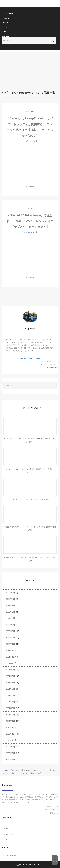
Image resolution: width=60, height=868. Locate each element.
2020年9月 (10, 747)
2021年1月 (10, 721)
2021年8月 (10, 676)
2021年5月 (10, 695)
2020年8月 (10, 753)
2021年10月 (11, 663)
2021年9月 (10, 670)
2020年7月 (10, 760)
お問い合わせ (52, 368)
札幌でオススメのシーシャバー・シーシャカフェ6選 (30, 500)
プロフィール (7, 13)
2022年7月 (10, 606)
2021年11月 (11, 657)
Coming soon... (8, 828)
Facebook (38, 358)
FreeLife (25, 865)
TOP (55, 862)
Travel (5, 27)
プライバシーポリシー (49, 364)
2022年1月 (10, 644)
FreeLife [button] (6, 18)
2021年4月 (10, 702)
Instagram (22, 358)
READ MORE (30, 187)
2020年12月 (11, 727)
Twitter (30, 358)
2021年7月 (10, 683)
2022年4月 (10, 625)
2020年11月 (11, 734)
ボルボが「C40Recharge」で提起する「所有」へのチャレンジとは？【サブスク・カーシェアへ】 (30, 221)
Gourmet (6, 36)
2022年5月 (10, 618)
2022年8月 (10, 599)
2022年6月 (10, 612)
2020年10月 (11, 740)
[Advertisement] (30, 68)
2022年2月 (10, 638)
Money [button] (6, 23)
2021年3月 (10, 708)
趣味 (34, 141)
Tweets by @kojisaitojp (9, 855)
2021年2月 (10, 715)
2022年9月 (10, 593)
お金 (24, 141)
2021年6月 (10, 689)
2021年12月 (11, 650)
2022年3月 (10, 631)
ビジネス (29, 141)
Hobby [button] (6, 32)
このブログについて (49, 361)
